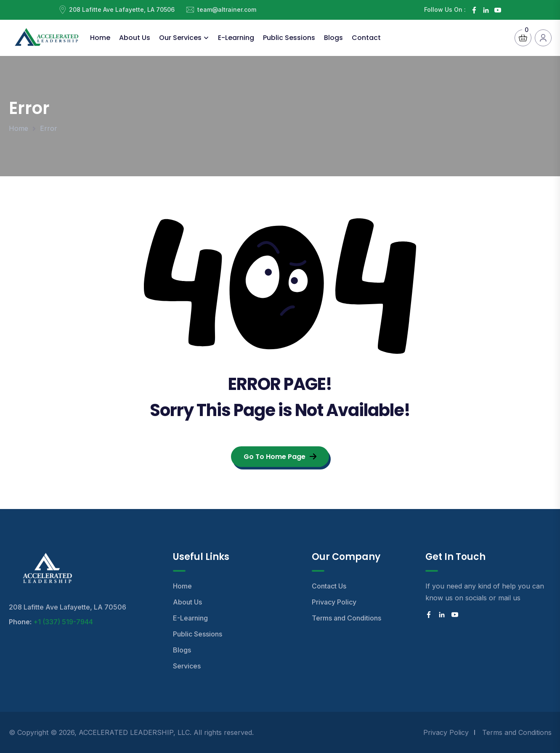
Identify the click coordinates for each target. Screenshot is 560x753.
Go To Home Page (280, 457)
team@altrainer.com (227, 9)
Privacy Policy (334, 602)
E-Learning (236, 38)
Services (187, 666)
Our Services (180, 38)
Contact (366, 38)
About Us (135, 38)
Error (49, 128)
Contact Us (329, 586)
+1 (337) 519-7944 (63, 622)
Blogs (333, 38)
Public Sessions (289, 38)
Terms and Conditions (346, 618)
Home (100, 38)
